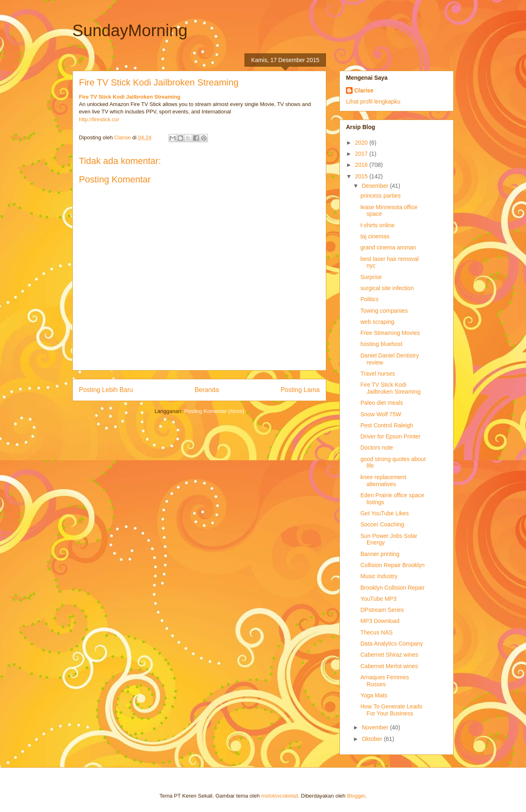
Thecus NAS (377, 632)
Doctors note (377, 448)
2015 (362, 176)
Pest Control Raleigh (387, 425)
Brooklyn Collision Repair (392, 588)
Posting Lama (300, 390)
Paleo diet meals (382, 403)
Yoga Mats (374, 695)
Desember (376, 186)
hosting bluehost (381, 344)
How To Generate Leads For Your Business (391, 710)
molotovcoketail (280, 796)
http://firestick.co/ (99, 119)
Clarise (364, 90)
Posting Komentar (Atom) (214, 411)
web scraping (377, 322)
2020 (362, 143)
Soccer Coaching (382, 524)
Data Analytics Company (392, 644)
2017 (362, 154)
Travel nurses (378, 374)
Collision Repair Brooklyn (392, 565)
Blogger (356, 796)
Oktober (373, 739)
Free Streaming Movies (390, 333)
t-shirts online (377, 225)
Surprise (371, 277)
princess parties (381, 196)
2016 (362, 165)
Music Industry (379, 576)
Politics (369, 299)
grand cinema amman (388, 247)
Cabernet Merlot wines (389, 666)
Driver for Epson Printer (390, 436)
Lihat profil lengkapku (373, 101)
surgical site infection (387, 288)
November (376, 727)
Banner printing (380, 554)
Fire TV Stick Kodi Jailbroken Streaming (130, 97)
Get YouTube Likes (385, 513)
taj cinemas (375, 236)
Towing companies (384, 311)
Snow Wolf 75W (381, 414)
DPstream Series (382, 610)
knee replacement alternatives (383, 481)
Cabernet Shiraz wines (389, 655)
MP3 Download (380, 621)
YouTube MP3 (378, 599)
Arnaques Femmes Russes (385, 681)
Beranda (207, 390)
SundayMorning (130, 30)
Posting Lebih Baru (106, 390)
